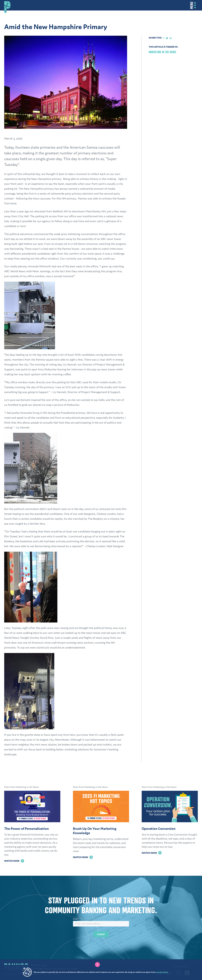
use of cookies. (162, 972)
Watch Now (14, 861)
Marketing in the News (162, 52)
